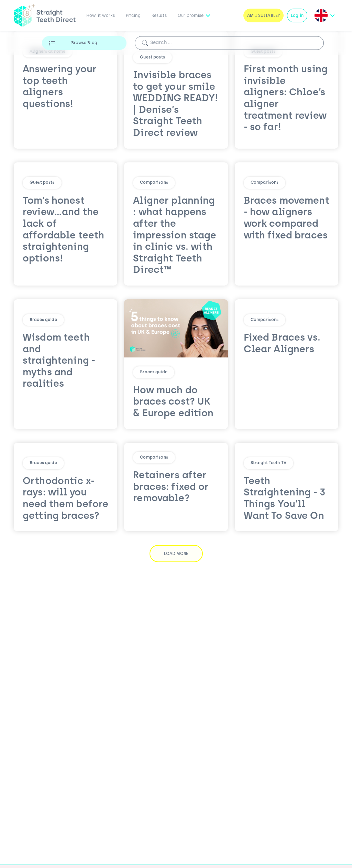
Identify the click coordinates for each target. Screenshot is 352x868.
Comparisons (154, 183)
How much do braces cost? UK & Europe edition (173, 402)
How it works (101, 16)
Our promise (191, 16)
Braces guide (43, 320)
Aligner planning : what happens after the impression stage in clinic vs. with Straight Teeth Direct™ (175, 236)
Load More (176, 601)
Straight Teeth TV (268, 463)
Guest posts (152, 57)
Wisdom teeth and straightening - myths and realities (59, 361)
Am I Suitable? (263, 16)
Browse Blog (84, 43)
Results (159, 16)
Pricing (133, 16)
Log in (297, 16)
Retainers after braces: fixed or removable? (171, 552)
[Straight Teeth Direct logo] (45, 15)
